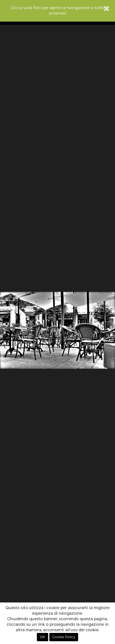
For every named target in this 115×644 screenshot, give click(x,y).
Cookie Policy (64, 637)
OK (43, 637)
